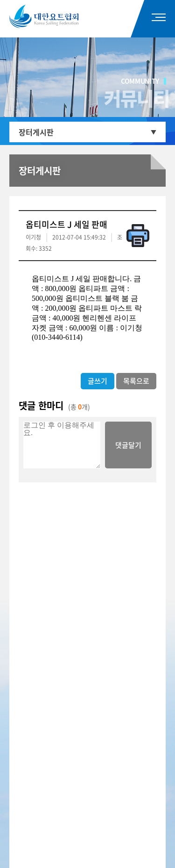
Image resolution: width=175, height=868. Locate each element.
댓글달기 (128, 445)
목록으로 (136, 381)
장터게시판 (36, 132)
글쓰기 (98, 381)
